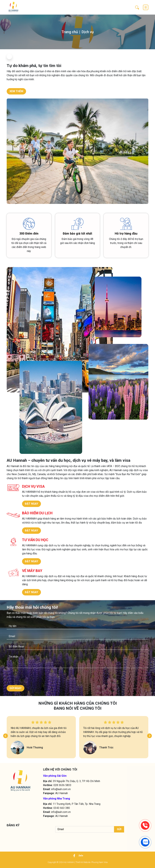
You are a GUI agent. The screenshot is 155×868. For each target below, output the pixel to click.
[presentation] (27, 677)
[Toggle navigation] (146, 7)
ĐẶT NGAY (31, 504)
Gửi (119, 829)
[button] (6, 736)
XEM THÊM (16, 91)
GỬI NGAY (16, 688)
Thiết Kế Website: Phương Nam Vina (92, 862)
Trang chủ (70, 32)
